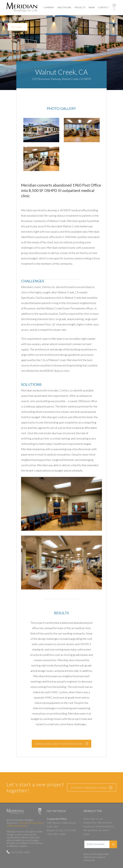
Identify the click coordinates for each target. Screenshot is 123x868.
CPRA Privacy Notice (17, 826)
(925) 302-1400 (18, 852)
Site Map (23, 823)
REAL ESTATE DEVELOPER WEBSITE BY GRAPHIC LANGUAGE (96, 857)
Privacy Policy (36, 823)
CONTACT (103, 7)
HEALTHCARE (64, 7)
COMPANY (49, 7)
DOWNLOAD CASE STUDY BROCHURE (59, 744)
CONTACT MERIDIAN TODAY (92, 788)
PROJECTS (80, 7)
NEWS (92, 7)
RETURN (17, 27)
